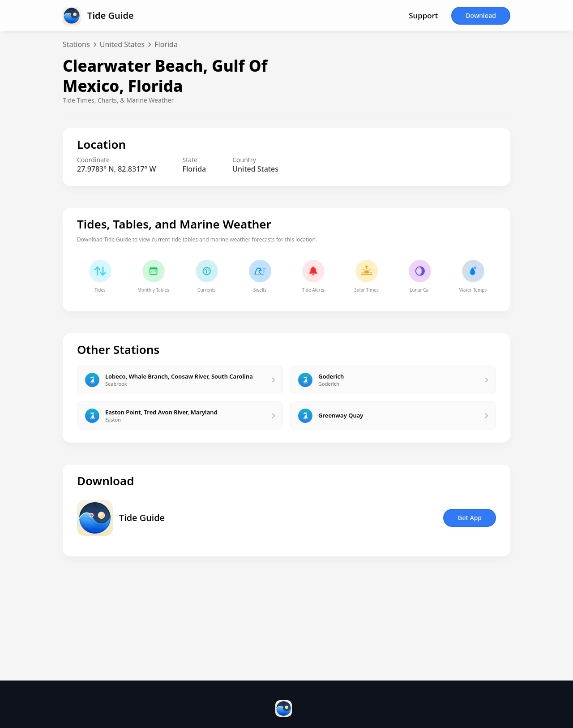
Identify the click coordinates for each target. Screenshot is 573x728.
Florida (166, 44)
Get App (470, 518)
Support (423, 16)
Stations (76, 44)
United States (122, 44)
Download (481, 15)
